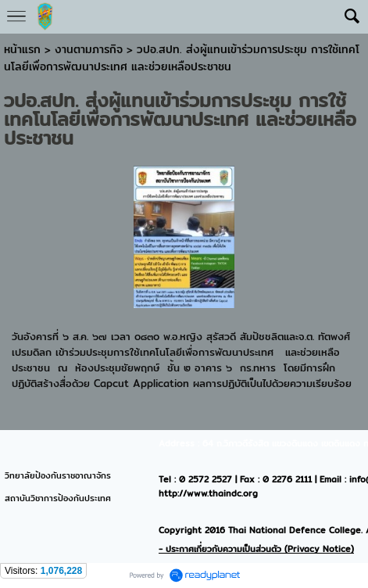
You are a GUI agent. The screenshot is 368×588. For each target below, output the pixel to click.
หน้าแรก (22, 49)
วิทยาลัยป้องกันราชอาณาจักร (58, 475)
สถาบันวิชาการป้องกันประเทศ (58, 498)
